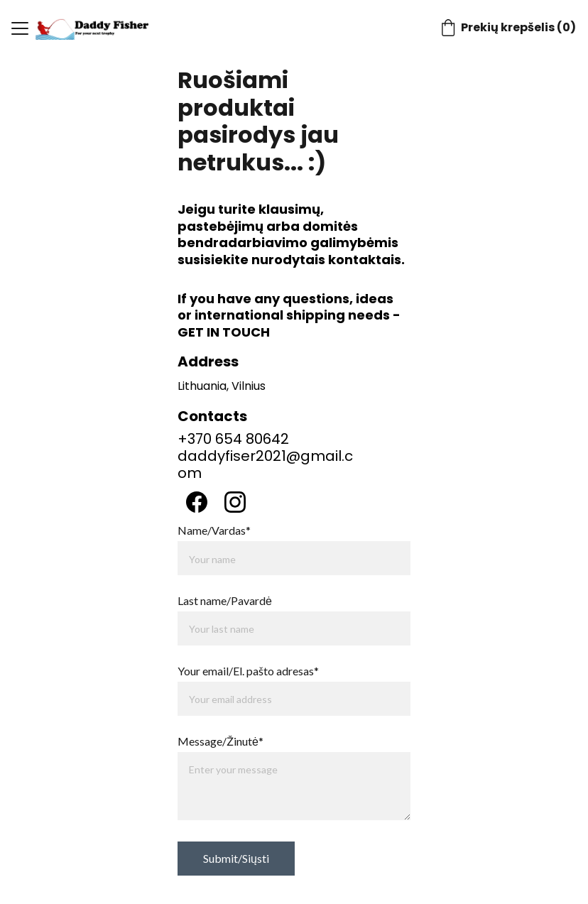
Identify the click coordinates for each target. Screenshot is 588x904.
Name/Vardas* (214, 530)
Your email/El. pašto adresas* (248, 671)
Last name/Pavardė (225, 600)
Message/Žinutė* (220, 741)
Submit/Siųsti (236, 858)
